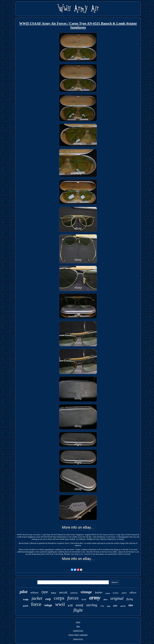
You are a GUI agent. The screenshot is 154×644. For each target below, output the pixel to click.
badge (26, 599)
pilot (24, 592)
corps (59, 598)
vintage (86, 592)
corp (48, 599)
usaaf (79, 605)
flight (78, 610)
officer (133, 593)
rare (115, 606)
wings (48, 605)
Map (78, 626)
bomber (116, 593)
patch (25, 606)
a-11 (70, 605)
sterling (92, 605)
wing (102, 606)
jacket (37, 598)
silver (105, 600)
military (34, 593)
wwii (60, 604)
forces (73, 598)
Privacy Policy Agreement (78, 635)
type (45, 592)
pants (124, 593)
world (123, 606)
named (108, 593)
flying (130, 599)
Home (78, 622)
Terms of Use (78, 639)
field (109, 606)
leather (99, 592)
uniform (74, 593)
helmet (53, 593)
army (95, 598)
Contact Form (78, 631)
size (131, 605)
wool (84, 599)
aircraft (63, 592)
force (36, 604)
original (117, 598)
